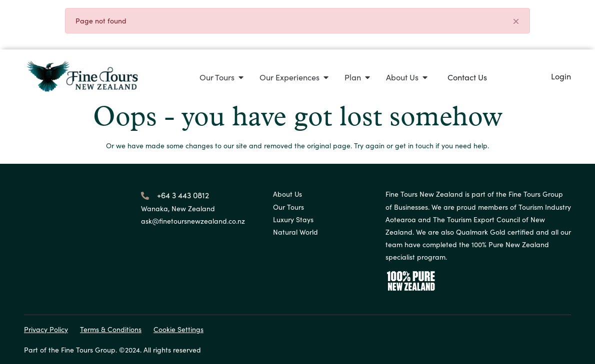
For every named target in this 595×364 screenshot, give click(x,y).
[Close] (516, 22)
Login (561, 76)
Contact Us (467, 77)
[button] (221, 77)
